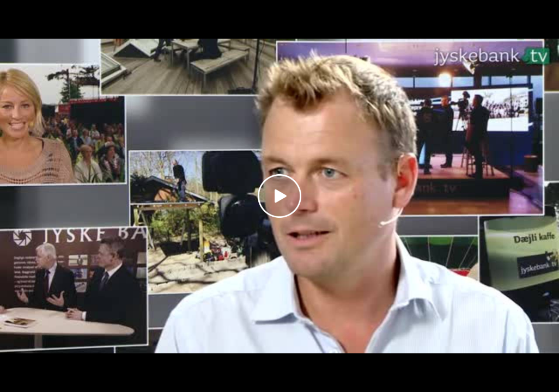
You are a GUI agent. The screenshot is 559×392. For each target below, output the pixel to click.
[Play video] (279, 196)
